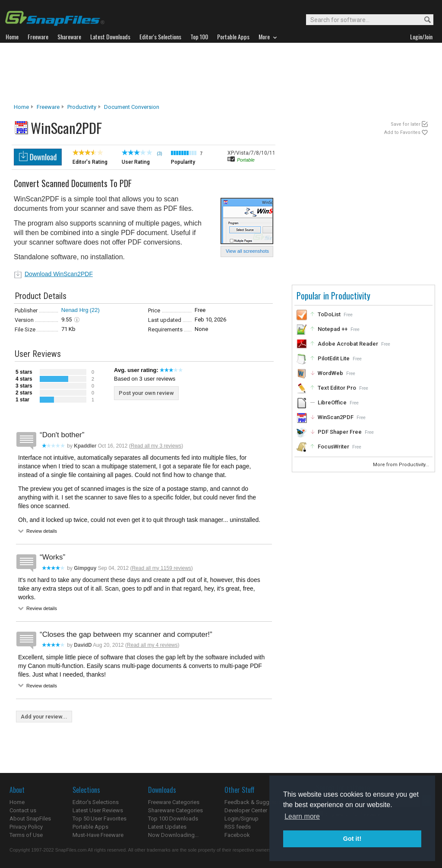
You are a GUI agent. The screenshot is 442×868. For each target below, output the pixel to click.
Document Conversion (132, 107)
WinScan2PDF (336, 417)
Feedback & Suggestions (256, 802)
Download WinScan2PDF (59, 274)
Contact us (23, 810)
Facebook (237, 835)
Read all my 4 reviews (152, 645)
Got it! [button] (352, 839)
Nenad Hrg (75, 310)
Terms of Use (26, 835)
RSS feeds (238, 827)
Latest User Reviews (98, 810)
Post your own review (146, 393)
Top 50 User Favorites (99, 819)
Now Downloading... (173, 835)
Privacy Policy (26, 827)
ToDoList (329, 314)
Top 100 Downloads (173, 819)
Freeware (48, 107)
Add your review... (44, 717)
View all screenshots (247, 251)
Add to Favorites (402, 132)
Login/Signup (242, 819)
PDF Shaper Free (340, 432)
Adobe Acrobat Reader (348, 344)
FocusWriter (333, 447)
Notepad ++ (333, 329)
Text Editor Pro (337, 388)
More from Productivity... (402, 465)
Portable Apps (90, 827)
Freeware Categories (174, 802)
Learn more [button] (302, 816)
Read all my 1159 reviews (161, 568)
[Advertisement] (221, 73)
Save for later (406, 124)
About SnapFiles (30, 819)
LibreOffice (332, 402)
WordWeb (330, 373)
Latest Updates (167, 827)
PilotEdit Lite (334, 358)
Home (21, 107)
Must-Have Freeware (98, 835)
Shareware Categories (175, 810)
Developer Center (246, 810)
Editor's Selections (96, 802)
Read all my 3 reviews (156, 446)
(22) (95, 310)
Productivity (82, 107)
